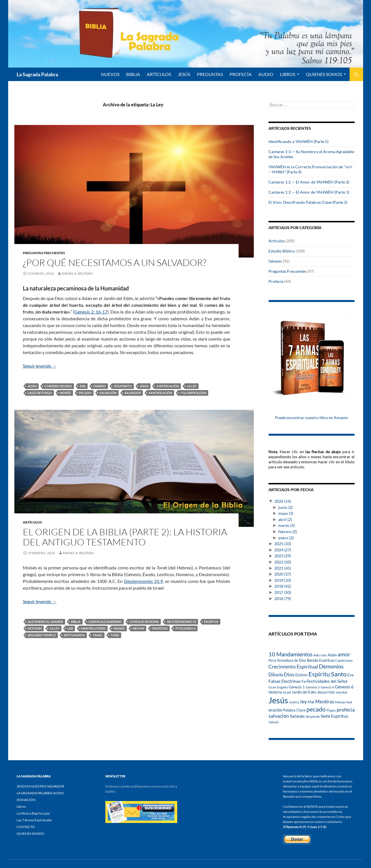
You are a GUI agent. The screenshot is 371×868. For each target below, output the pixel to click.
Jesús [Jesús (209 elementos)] (278, 700)
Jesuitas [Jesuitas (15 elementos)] (342, 692)
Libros (288, 74)
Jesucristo (123, 386)
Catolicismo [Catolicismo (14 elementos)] (344, 660)
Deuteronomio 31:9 (143, 581)
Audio (266, 74)
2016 (283, 599)
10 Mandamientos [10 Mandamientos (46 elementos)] (291, 654)
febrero (288, 532)
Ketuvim (35, 628)
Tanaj (98, 635)
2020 (283, 574)
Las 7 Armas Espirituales (34, 820)
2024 (283, 550)
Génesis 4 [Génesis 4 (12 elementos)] (327, 687)
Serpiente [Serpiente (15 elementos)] (313, 716)
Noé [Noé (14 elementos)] (349, 702)
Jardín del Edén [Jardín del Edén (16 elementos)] (304, 692)
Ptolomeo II (185, 628)
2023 (283, 556)
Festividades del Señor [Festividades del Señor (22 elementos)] (327, 681)
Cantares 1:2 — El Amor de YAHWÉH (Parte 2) (309, 182)
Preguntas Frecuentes (44, 253)
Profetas (160, 628)
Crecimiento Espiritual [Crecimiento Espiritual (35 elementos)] (293, 666)
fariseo (100, 386)
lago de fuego (40, 393)
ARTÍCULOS (159, 74)
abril (285, 519)
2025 (283, 544)
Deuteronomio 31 (181, 622)
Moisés (65, 393)
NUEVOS (110, 74)
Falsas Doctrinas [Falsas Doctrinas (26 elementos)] (285, 681)
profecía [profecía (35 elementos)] (346, 710)
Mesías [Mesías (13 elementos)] (340, 702)
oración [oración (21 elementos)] (275, 710)
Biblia (76, 622)
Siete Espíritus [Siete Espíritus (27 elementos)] (334, 716)
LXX (70, 628)
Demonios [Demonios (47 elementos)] (331, 666)
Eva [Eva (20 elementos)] (350, 675)
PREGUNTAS (210, 74)
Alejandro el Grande (45, 622)
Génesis (275, 261)
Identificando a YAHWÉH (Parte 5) (298, 141)
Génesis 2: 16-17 (91, 312)
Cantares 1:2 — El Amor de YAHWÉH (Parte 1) (309, 192)
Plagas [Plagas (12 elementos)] (331, 710)
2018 (283, 586)
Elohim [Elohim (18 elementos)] (301, 675)
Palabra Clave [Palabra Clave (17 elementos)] (294, 710)
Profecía (276, 281)
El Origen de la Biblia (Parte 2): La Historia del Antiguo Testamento (125, 537)
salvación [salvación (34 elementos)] (279, 716)
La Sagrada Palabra (37, 74)
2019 (283, 580)
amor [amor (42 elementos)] (344, 654)
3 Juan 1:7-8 (316, 827)
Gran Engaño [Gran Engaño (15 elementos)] (278, 687)
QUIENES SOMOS (324, 74)
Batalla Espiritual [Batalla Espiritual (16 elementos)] (321, 660)
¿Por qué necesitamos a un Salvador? (115, 262)
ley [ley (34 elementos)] (304, 702)
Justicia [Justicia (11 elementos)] (294, 702)
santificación (160, 393)
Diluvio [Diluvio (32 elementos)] (276, 675)
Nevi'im (138, 628)
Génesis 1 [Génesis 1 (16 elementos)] (297, 687)
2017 (283, 592)
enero (286, 538)
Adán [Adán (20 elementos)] (332, 655)
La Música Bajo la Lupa (33, 813)
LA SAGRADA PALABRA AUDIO (40, 793)
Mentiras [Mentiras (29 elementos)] (325, 702)
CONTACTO (26, 827)
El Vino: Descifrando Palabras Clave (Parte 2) (308, 202)
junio (286, 507)
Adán (32, 386)
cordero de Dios (58, 386)
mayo (286, 513)
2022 (283, 562)
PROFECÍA (241, 74)
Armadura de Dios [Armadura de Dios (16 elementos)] (292, 660)
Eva (83, 386)
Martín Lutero (93, 628)
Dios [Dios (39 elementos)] (289, 674)
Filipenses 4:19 (295, 827)
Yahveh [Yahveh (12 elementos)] (274, 722)
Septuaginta (74, 635)
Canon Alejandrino (105, 622)
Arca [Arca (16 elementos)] (272, 660)
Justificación (168, 386)
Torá (115, 635)
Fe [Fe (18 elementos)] (304, 681)
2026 (283, 501)
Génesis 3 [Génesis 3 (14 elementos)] (313, 687)
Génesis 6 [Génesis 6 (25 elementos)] (344, 687)
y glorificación (193, 393)
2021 (283, 568)
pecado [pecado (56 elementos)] (316, 709)
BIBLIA (133, 74)
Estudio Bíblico (282, 251)
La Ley (192, 386)
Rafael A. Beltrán (77, 273)
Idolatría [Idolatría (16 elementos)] (275, 692)
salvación (108, 393)
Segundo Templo (42, 635)
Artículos (32, 522)
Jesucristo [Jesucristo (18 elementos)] (326, 692)
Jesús (184, 74)
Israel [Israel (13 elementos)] (287, 692)
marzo (286, 525)
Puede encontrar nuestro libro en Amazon (312, 418)
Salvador (133, 393)
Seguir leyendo (40, 366)
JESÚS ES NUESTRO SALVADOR (40, 786)
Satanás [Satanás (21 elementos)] (297, 716)
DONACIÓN (26, 800)
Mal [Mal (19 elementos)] (311, 702)
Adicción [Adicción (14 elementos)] (320, 655)
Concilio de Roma (144, 622)
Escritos (211, 622)
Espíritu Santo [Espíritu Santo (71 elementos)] (327, 674)
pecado (85, 393)
